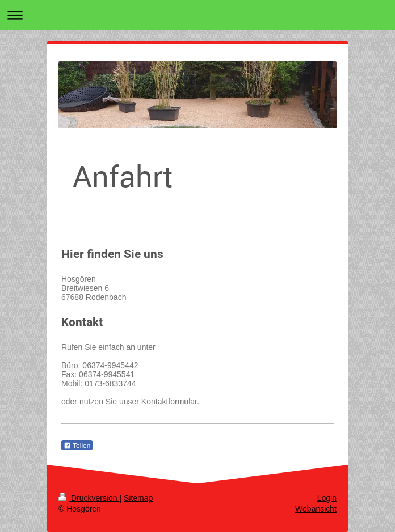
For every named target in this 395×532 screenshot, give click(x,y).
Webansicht (316, 509)
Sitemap (138, 498)
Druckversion (89, 498)
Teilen (77, 446)
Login (327, 498)
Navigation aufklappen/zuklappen (197, 15)
